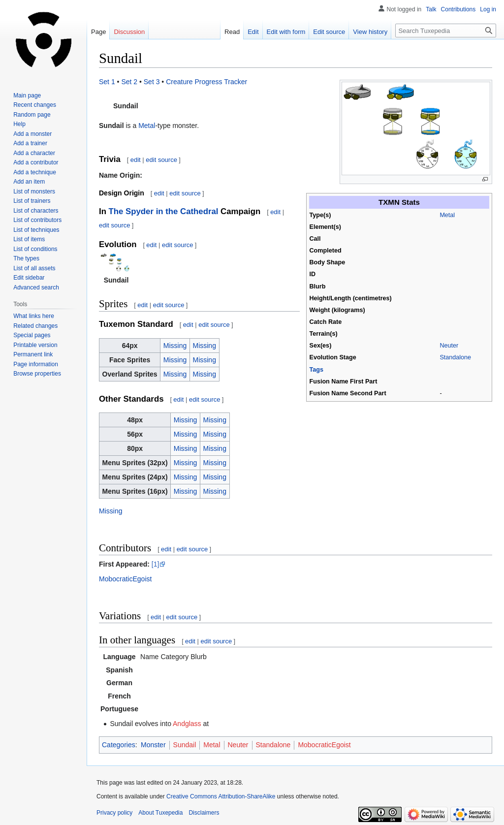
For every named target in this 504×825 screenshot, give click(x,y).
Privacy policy (114, 813)
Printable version (35, 345)
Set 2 (129, 82)
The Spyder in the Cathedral (164, 211)
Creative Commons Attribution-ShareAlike (221, 796)
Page (98, 32)
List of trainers (32, 201)
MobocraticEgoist (125, 579)
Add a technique (35, 172)
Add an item (29, 182)
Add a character (34, 153)
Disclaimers (204, 813)
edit (136, 160)
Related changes (35, 326)
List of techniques (36, 230)
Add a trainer (30, 143)
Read (232, 32)
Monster (153, 745)
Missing (175, 346)
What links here (34, 316)
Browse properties (37, 374)
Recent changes (35, 105)
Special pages (32, 335)
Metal (447, 215)
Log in (488, 9)
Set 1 (107, 82)
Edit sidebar (29, 278)
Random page (32, 115)
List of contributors (37, 220)
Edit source (329, 32)
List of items (29, 239)
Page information (36, 364)
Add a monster (32, 134)
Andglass (187, 724)
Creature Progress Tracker (206, 82)
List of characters (36, 211)
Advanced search (36, 287)
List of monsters (34, 191)
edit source (161, 160)
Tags (316, 370)
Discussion (129, 32)
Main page (27, 95)
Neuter (449, 346)
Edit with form (286, 32)
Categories (119, 745)
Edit (253, 32)
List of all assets (34, 268)
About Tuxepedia (160, 813)
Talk (431, 9)
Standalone (455, 357)
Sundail (185, 745)
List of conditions (35, 249)
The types (26, 258)
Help (19, 124)
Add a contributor (36, 162)
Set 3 (152, 82)
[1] (156, 564)
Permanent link (33, 354)
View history (370, 32)
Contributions (458, 9)
